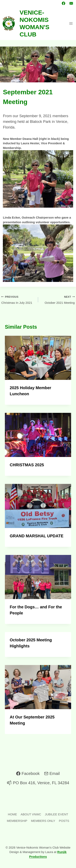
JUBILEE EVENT (56, 814)
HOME (12, 814)
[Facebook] (63, 3)
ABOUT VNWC (31, 814)
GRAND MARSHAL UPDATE (37, 536)
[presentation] (38, 358)
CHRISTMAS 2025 (27, 465)
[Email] (71, 3)
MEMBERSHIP (17, 821)
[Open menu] (71, 23)
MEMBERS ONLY (43, 821)
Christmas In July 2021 (18, 299)
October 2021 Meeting (58, 299)
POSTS (64, 821)
